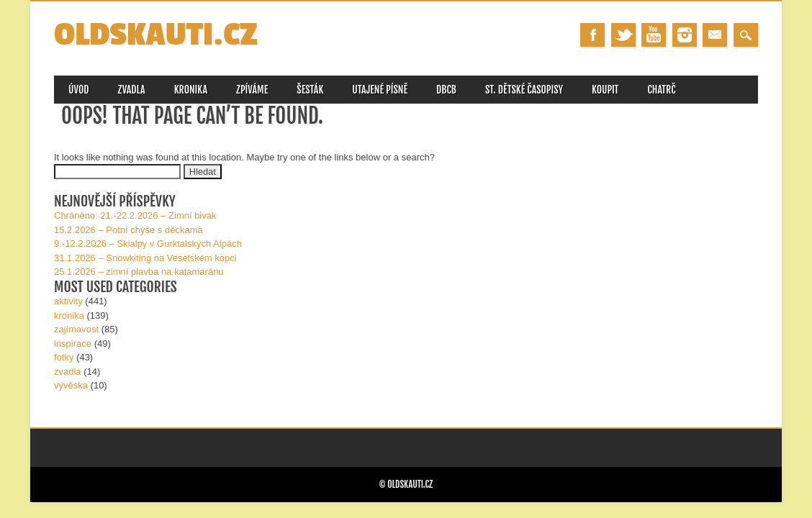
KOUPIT (605, 90)
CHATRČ (661, 90)
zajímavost (76, 329)
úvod (79, 90)
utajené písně (380, 90)
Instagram (685, 35)
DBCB (446, 90)
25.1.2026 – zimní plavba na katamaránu (139, 272)
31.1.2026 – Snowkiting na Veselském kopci (145, 258)
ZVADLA (132, 90)
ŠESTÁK (310, 90)
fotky (64, 357)
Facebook (592, 35)
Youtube (654, 35)
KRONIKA (191, 90)
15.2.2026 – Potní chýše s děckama (128, 230)
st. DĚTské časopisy (524, 90)
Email (715, 35)
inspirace (73, 344)
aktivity (68, 301)
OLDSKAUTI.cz (156, 35)
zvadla (68, 372)
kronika (69, 315)
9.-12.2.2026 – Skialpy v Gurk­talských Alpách (148, 244)
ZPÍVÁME (252, 90)
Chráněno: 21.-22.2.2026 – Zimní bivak (135, 215)
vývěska (71, 385)
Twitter (623, 35)
